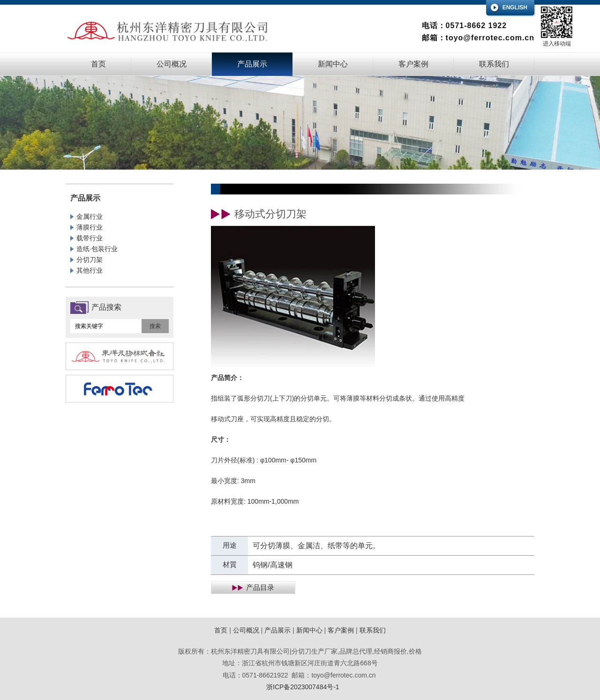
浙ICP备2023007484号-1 (303, 687)
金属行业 (90, 216)
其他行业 (90, 270)
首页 (98, 64)
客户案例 (413, 64)
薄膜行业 (90, 227)
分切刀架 (90, 260)
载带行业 (90, 238)
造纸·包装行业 (97, 249)
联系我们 (494, 64)
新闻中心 (333, 64)
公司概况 (172, 64)
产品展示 (252, 64)
